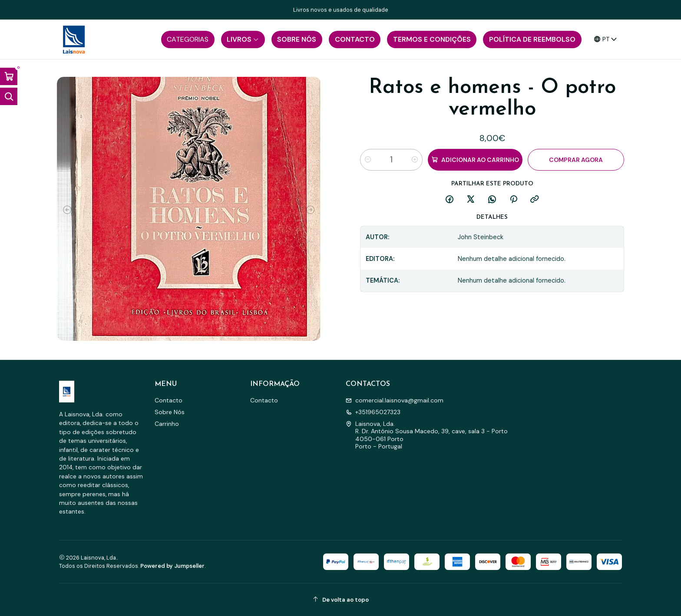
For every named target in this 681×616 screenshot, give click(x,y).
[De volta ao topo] (340, 600)
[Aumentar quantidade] (415, 160)
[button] (188, 40)
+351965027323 (373, 412)
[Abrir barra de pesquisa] (9, 96)
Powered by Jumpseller (172, 566)
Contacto (169, 400)
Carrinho (167, 424)
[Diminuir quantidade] (368, 160)
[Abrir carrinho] (9, 76)
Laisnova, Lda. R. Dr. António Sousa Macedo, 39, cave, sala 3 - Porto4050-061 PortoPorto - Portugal (427, 435)
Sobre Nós (170, 412)
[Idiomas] (606, 39)
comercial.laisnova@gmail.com (395, 400)
